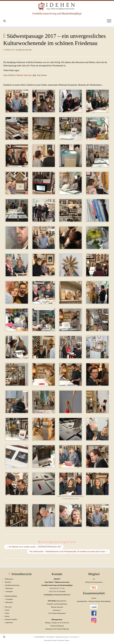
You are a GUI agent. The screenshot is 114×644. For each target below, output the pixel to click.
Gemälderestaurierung (12, 585)
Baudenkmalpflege (11, 596)
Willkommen (9, 579)
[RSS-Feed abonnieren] (6, 21)
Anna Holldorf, (10, 75)
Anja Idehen (42, 75)
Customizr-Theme (63, 640)
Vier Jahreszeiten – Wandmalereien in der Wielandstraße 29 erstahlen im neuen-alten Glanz (68, 552)
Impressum (9, 622)
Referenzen (9, 588)
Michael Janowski (24, 75)
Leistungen (9, 591)
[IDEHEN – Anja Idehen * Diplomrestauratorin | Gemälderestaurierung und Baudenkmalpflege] (57, 6)
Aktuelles (8, 582)
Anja (30, 50)
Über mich (8, 607)
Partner (7, 616)
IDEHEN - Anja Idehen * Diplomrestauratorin (54, 637)
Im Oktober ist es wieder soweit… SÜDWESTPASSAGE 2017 (34, 547)
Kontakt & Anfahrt (11, 619)
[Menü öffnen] (109, 21)
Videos (7, 613)
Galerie (7, 610)
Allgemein (21, 50)
